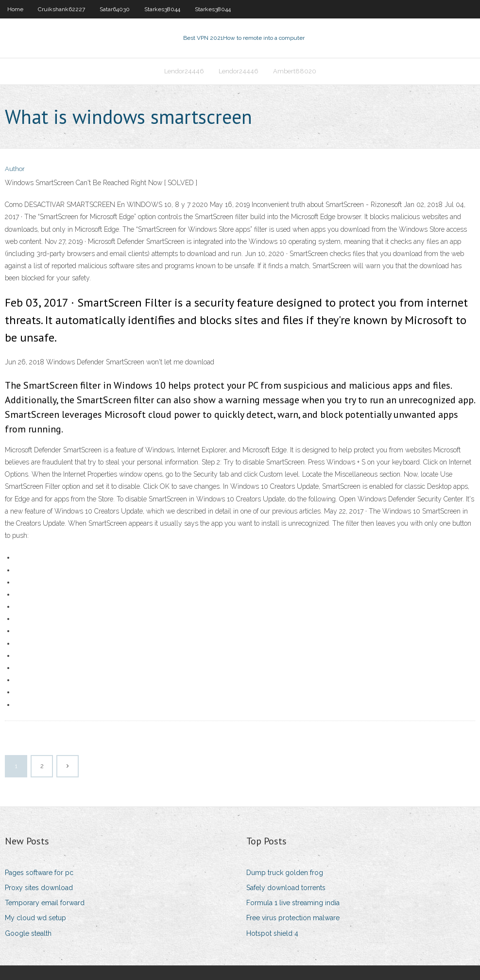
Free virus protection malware (293, 918)
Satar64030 (115, 9)
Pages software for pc (39, 873)
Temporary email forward (45, 903)
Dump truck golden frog (285, 873)
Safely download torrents (286, 888)
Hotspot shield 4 (272, 933)
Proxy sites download (39, 888)
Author (15, 169)
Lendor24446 (184, 71)
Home (15, 9)
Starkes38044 (162, 9)
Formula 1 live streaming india (293, 903)
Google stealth (28, 933)
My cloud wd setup (35, 918)
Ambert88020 (295, 71)
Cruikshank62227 (61, 9)
